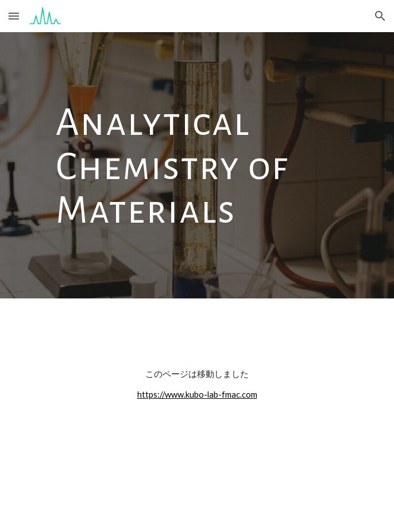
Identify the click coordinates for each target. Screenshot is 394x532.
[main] (197, 165)
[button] (14, 16)
